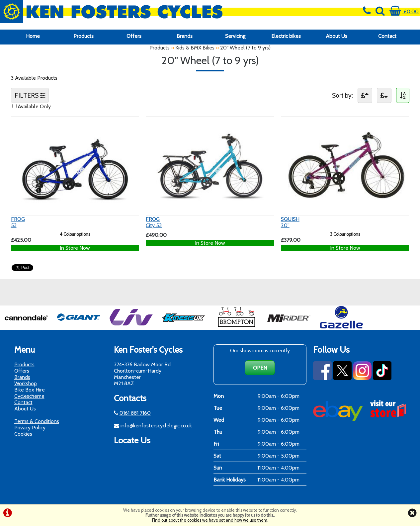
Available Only (34, 106)
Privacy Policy (30, 428)
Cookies (23, 434)
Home (33, 36)
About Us (336, 36)
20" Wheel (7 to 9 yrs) (245, 48)
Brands (185, 36)
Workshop (26, 383)
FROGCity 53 (154, 222)
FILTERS (30, 95)
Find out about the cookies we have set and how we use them (210, 520)
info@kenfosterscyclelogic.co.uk (156, 426)
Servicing (235, 36)
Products (84, 36)
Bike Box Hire (30, 390)
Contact (387, 36)
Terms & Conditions (37, 421)
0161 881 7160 (135, 413)
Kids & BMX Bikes (195, 48)
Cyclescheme (29, 396)
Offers (134, 36)
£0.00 (404, 11)
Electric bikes (286, 36)
